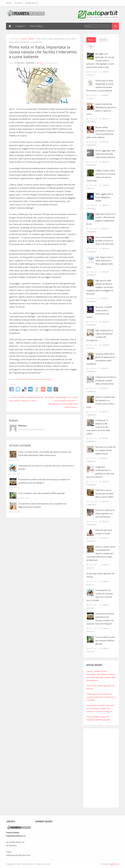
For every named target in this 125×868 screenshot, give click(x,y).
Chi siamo (18, 3)
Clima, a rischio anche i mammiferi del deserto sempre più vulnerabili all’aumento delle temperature (101, 553)
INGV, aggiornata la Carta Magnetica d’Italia (104, 197)
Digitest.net (114, 864)
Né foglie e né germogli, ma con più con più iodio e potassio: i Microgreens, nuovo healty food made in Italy (100, 60)
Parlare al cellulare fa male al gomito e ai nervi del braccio (105, 513)
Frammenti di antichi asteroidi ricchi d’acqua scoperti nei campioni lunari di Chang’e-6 (100, 708)
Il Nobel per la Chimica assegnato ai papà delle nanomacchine (106, 380)
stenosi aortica (36, 379)
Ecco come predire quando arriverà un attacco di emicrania (105, 241)
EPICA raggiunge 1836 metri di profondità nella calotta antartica (105, 154)
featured (27, 379)
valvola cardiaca (47, 379)
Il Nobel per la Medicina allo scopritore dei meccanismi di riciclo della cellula (98, 427)
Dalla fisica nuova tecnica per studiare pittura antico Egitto (104, 493)
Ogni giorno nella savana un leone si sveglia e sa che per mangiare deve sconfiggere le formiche (100, 287)
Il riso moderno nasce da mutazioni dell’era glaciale (41, 493)
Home (9, 3)
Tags (91, 46)
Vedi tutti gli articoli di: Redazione (32, 429)
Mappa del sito (32, 3)
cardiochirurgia (18, 379)
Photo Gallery (36, 26)
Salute (31, 39)
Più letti (103, 40)
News (91, 40)
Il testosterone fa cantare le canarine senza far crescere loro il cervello (101, 697)
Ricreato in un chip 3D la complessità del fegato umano (105, 450)
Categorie (21, 26)
